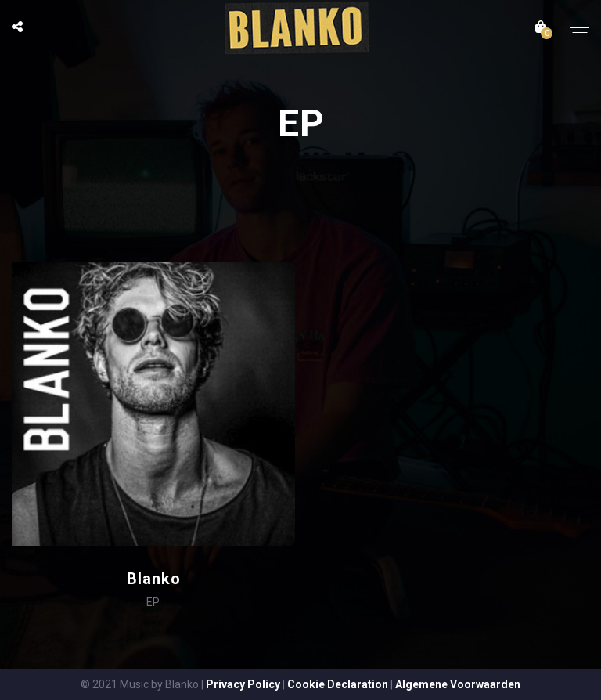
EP (153, 602)
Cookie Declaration (338, 684)
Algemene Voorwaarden (458, 684)
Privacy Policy (243, 684)
